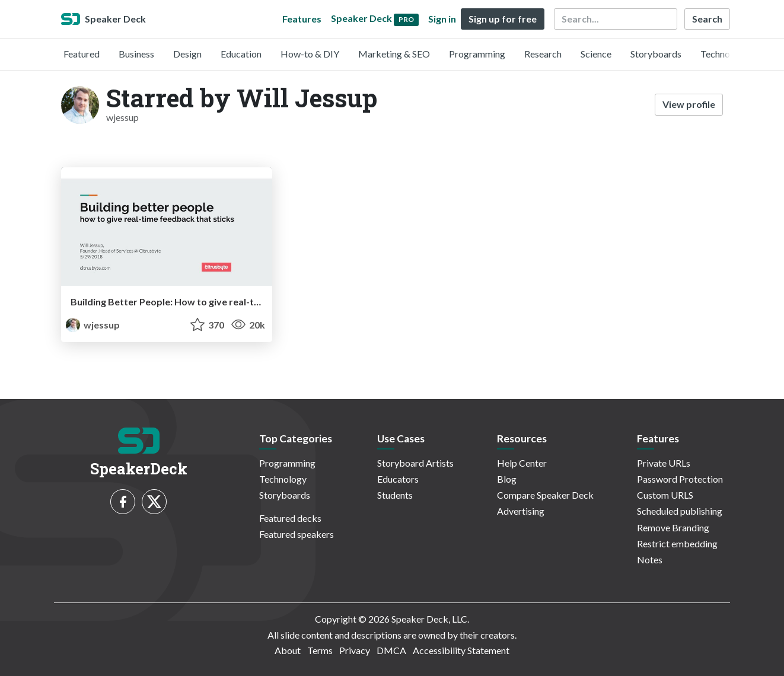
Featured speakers (297, 534)
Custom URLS (665, 495)
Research (543, 54)
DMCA (391, 650)
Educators (398, 479)
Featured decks (290, 518)
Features (302, 19)
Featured (82, 54)
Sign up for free (503, 19)
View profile (689, 104)
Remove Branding (673, 527)
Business (136, 54)
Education (241, 54)
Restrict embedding (677, 543)
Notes (650, 559)
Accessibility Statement (461, 650)
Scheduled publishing (680, 511)
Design (187, 54)
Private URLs (664, 463)
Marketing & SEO (394, 54)
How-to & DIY (310, 54)
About (288, 650)
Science (596, 54)
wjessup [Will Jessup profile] (93, 325)
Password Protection (680, 479)
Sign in (442, 19)
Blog (507, 479)
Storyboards (656, 54)
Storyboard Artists (415, 463)
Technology (724, 54)
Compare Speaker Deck (545, 495)
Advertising (521, 511)
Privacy (355, 650)
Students (395, 495)
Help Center (522, 463)
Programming (477, 54)
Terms (320, 650)
